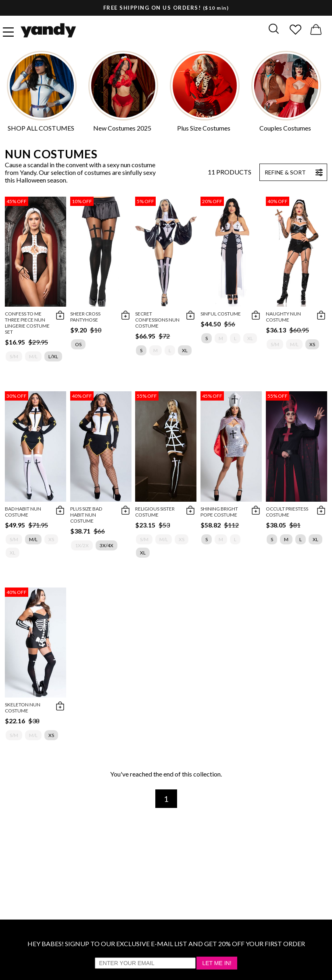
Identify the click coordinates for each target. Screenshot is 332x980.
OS (78, 344)
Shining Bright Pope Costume (219, 512)
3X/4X (106, 545)
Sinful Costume (221, 314)
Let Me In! (217, 963)
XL (185, 350)
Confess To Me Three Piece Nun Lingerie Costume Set (27, 323)
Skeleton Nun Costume (23, 708)
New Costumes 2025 (122, 128)
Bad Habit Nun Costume (23, 512)
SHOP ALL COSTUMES (41, 128)
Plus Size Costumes (204, 128)
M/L (33, 356)
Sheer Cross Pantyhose (85, 317)
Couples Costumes (285, 128)
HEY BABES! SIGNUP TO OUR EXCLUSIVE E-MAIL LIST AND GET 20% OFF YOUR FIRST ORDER (166, 944)
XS (312, 344)
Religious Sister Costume (155, 512)
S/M (14, 356)
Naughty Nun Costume (283, 317)
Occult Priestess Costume (287, 512)
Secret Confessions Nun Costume (157, 320)
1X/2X (82, 545)
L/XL (53, 356)
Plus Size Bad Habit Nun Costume (86, 515)
